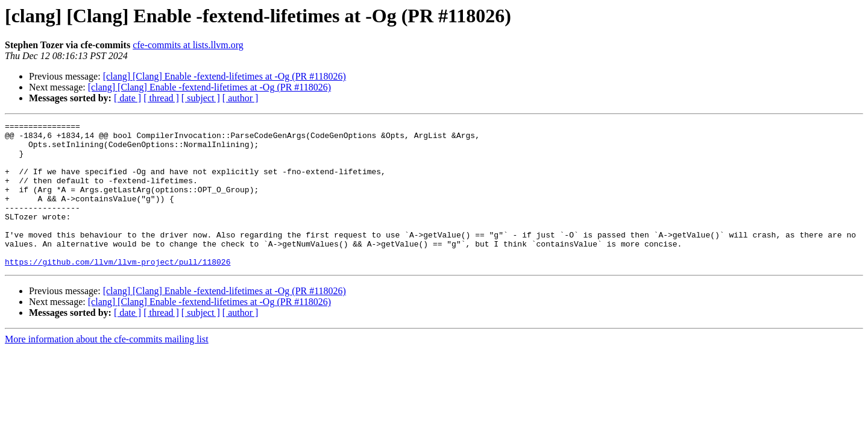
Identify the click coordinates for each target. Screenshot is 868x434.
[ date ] (127, 98)
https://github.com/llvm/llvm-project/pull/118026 (118, 291)
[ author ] (241, 98)
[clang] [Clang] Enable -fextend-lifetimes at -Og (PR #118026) (225, 76)
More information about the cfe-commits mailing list (107, 368)
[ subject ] (201, 98)
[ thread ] (161, 98)
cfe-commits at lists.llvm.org (188, 45)
